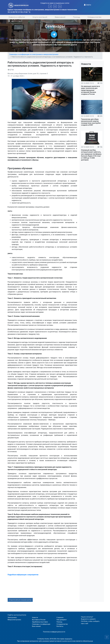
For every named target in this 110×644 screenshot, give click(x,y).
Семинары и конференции (41, 624)
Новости (86, 64)
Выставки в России (39, 620)
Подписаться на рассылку (20, 600)
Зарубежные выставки (40, 622)
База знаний (60, 17)
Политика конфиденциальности (54, 632)
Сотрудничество (94, 17)
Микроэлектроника (14, 620)
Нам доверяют (62, 620)
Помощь (76, 17)
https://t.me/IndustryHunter (69, 40)
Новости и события (17, 17)
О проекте (60, 618)
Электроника (12, 618)
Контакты (60, 626)
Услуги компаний (40, 17)
